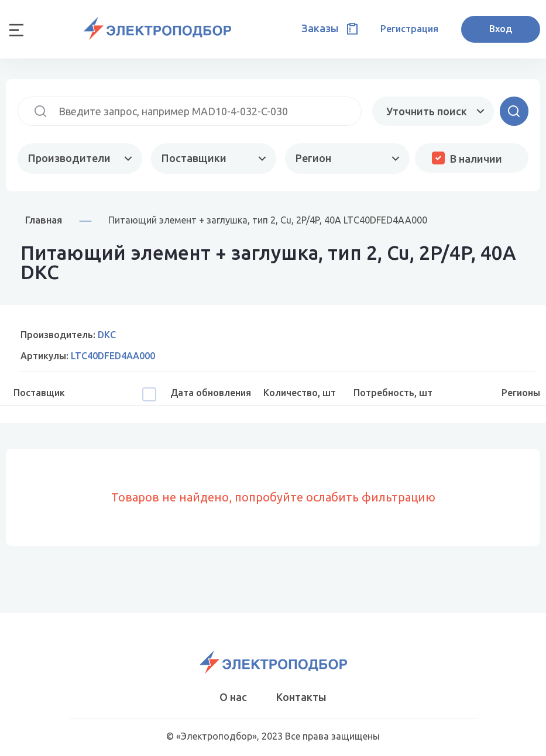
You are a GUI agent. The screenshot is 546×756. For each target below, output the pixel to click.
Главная (44, 220)
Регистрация (409, 29)
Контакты (301, 697)
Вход (501, 29)
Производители (69, 158)
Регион (313, 158)
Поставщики (194, 158)
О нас (233, 697)
